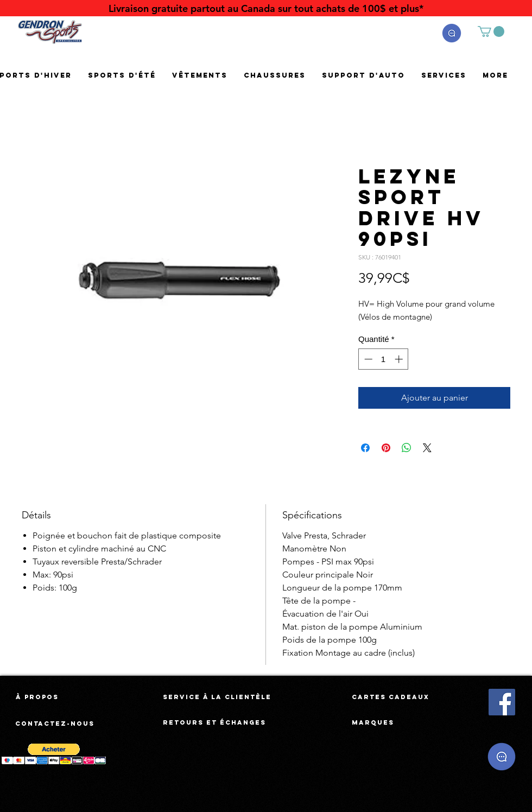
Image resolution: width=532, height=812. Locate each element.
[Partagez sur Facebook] (365, 448)
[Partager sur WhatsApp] (407, 448)
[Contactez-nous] (55, 724)
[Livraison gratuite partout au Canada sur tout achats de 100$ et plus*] (266, 8)
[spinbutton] (384, 359)
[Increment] (400, 359)
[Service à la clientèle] (217, 697)
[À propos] (37, 697)
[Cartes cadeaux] (391, 697)
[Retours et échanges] (214, 722)
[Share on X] (427, 448)
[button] (452, 33)
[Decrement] (367, 359)
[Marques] (373, 722)
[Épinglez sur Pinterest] (386, 448)
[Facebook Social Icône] (502, 702)
